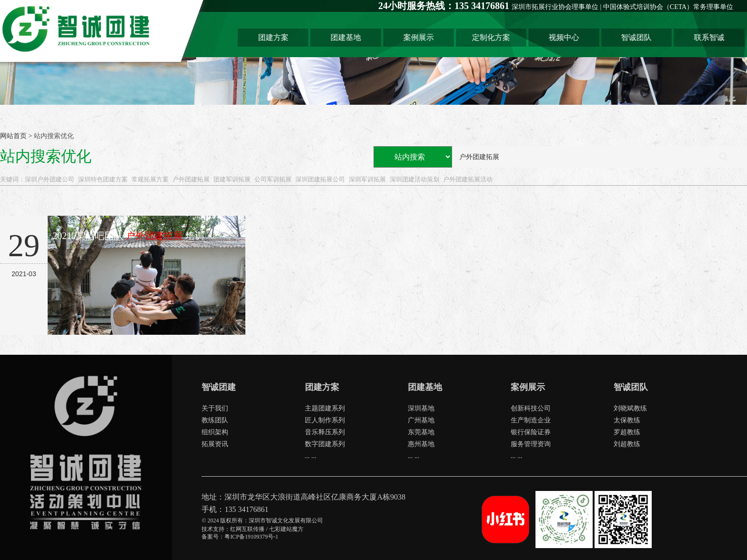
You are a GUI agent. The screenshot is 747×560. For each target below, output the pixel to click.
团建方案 (275, 37)
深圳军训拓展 (367, 179)
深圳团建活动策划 (414, 179)
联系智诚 (711, 37)
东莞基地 (421, 432)
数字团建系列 (325, 444)
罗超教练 (627, 432)
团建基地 (348, 37)
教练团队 (215, 420)
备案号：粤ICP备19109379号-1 (240, 537)
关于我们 (215, 408)
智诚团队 (638, 37)
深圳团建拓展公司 (320, 179)
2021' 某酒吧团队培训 (128, 236)
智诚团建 (219, 387)
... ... (311, 456)
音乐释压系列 (325, 432)
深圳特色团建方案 (103, 179)
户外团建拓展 (191, 179)
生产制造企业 (531, 420)
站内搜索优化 (54, 136)
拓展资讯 (215, 444)
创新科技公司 (531, 408)
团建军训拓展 (232, 179)
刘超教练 (627, 444)
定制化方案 (493, 37)
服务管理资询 (531, 444)
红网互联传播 (247, 529)
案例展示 (421, 37)
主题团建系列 (325, 408)
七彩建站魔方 (286, 529)
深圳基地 (421, 408)
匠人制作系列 (325, 420)
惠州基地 (421, 444)
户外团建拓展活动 (468, 179)
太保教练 (627, 420)
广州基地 (421, 420)
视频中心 (565, 37)
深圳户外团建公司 (50, 179)
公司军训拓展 (273, 179)
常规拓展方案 (150, 179)
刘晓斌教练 (630, 408)
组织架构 (215, 432)
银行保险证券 (531, 432)
